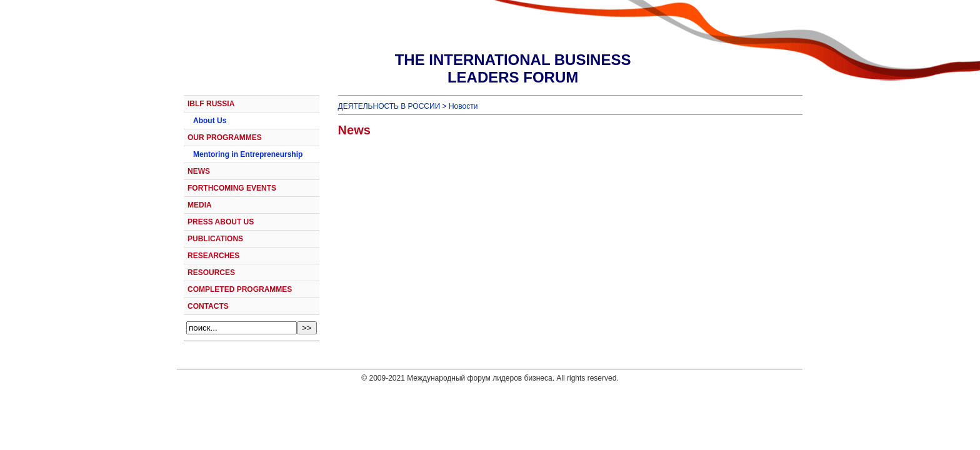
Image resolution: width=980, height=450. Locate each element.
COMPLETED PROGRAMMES (240, 289)
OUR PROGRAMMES (225, 137)
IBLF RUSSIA (211, 104)
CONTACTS (208, 306)
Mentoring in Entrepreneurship (248, 154)
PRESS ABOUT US (221, 222)
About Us (210, 121)
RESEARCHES (213, 256)
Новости (463, 106)
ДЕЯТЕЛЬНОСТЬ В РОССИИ (389, 106)
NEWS (199, 171)
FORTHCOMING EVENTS (232, 188)
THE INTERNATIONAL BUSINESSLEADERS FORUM (513, 68)
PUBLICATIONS (215, 239)
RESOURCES (211, 272)
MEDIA (200, 205)
